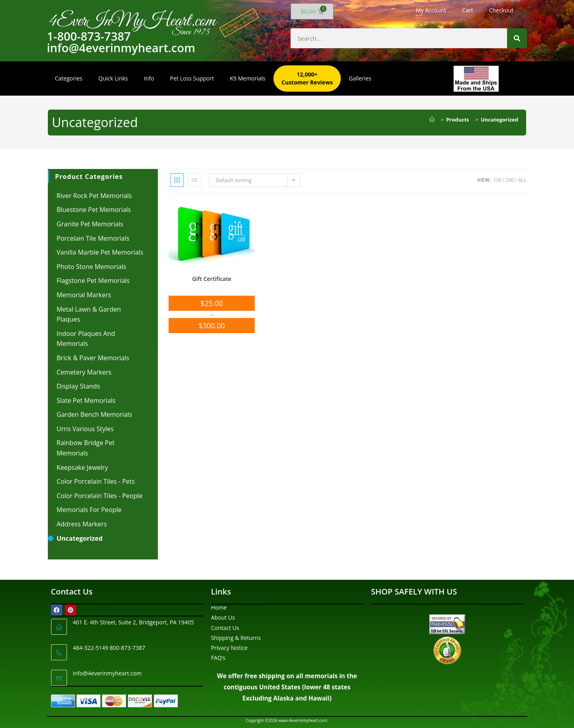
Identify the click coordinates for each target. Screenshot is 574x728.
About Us (223, 617)
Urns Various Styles (85, 429)
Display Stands (78, 386)
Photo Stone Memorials (91, 267)
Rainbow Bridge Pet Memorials (86, 448)
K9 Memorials (248, 78)
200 (510, 180)
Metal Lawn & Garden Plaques (89, 314)
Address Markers (82, 524)
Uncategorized (499, 120)
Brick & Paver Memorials (93, 358)
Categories (69, 78)
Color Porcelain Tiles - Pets (96, 481)
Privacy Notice (229, 648)
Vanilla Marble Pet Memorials (100, 252)
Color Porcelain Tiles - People (99, 496)
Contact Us (225, 628)
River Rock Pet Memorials (94, 196)
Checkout (501, 10)
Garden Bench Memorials (94, 414)
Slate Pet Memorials (86, 400)
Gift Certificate (212, 279)
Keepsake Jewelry (82, 467)
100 (498, 180)
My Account (431, 10)
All (522, 180)
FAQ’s (218, 658)
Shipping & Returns (236, 638)
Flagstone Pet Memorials (93, 281)
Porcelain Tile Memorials (93, 238)
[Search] (517, 38)
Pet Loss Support (192, 78)
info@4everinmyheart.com (107, 673)
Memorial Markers (84, 295)
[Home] (434, 120)
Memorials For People (89, 510)
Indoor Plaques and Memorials (86, 339)
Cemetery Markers (84, 372)
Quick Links (113, 78)
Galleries (360, 78)
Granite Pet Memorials (90, 224)
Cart (467, 10)
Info (149, 78)
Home (219, 607)
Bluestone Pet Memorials (94, 210)
